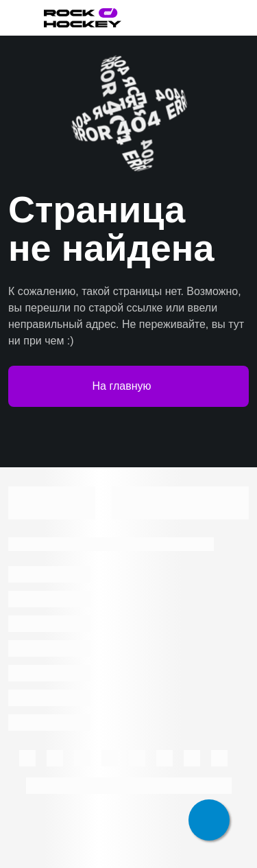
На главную (129, 386)
